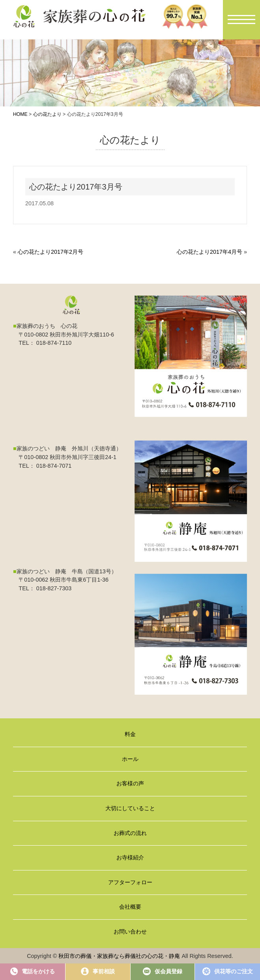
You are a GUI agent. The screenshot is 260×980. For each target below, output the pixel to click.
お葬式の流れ (130, 833)
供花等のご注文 (228, 971)
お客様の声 (130, 783)
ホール (130, 759)
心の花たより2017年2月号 (51, 252)
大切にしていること (130, 808)
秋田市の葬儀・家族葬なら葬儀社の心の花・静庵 (119, 956)
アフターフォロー (130, 882)
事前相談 (98, 971)
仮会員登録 (163, 971)
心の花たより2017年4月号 (209, 252)
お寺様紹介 (130, 857)
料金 (130, 734)
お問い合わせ (130, 932)
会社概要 (130, 907)
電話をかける (33, 971)
